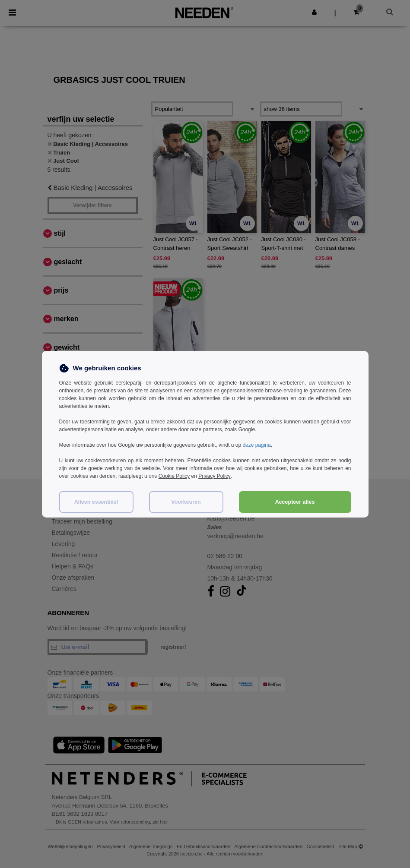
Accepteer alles (295, 501)
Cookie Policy (174, 476)
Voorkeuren (186, 501)
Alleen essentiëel (96, 501)
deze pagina (256, 445)
